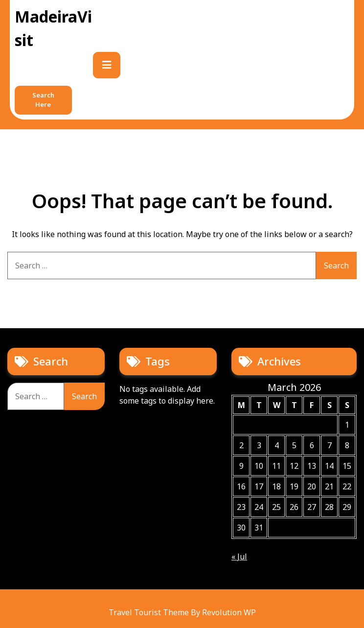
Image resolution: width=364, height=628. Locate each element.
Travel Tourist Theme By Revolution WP (182, 612)
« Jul (239, 556)
